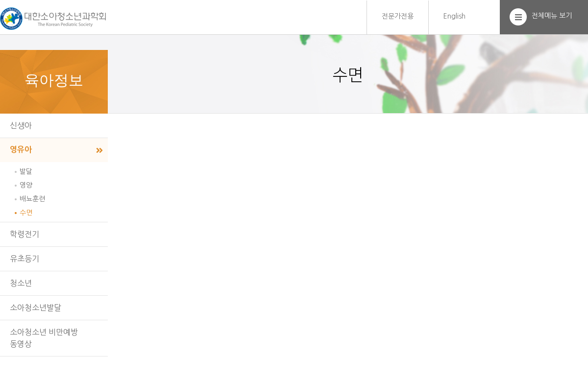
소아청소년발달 (36, 308)
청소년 (21, 283)
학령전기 (24, 234)
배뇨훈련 (32, 199)
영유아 (21, 150)
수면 (26, 213)
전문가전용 (398, 16)
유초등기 (24, 259)
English (454, 16)
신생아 (21, 125)
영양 (26, 185)
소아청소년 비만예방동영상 (44, 338)
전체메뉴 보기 (552, 16)
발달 (26, 171)
